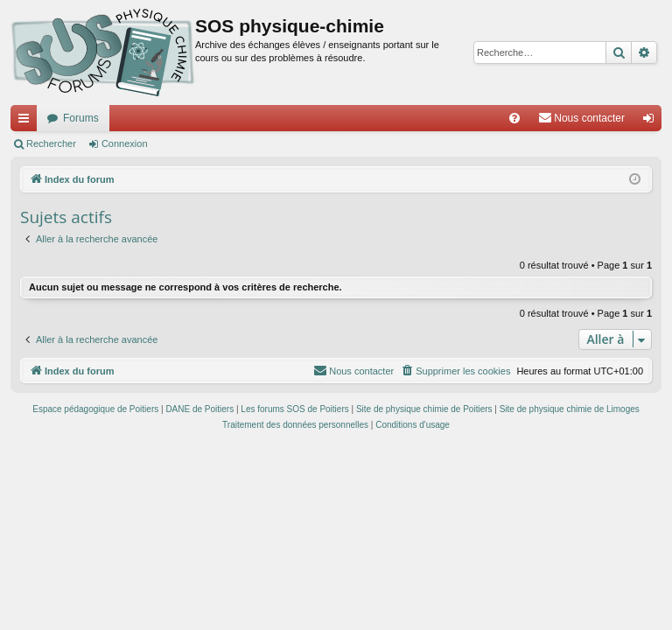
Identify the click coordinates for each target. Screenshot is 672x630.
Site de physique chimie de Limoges (570, 409)
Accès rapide (27, 122)
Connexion (125, 143)
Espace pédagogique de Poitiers (95, 409)
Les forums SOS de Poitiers (294, 409)
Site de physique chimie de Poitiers (424, 409)
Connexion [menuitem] (652, 122)
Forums (81, 118)
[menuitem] (514, 118)
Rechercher (51, 143)
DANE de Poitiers (199, 409)
